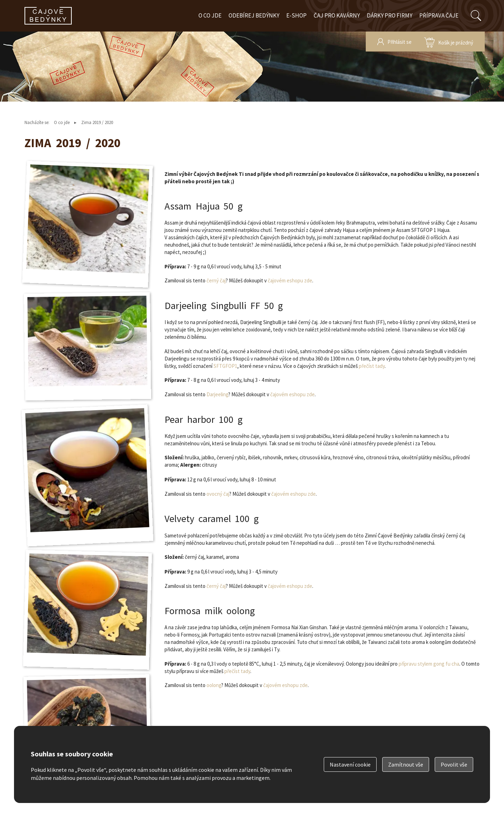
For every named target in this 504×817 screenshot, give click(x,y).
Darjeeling (217, 394)
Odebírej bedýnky (254, 15)
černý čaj (216, 280)
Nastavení (350, 764)
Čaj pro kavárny (337, 15)
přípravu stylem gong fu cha (429, 664)
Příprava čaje (439, 15)
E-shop (296, 15)
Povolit (454, 764)
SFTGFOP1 (225, 366)
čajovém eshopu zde (290, 280)
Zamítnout (406, 764)
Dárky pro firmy (390, 15)
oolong (214, 685)
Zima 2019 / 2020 (97, 122)
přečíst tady (372, 366)
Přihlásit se (400, 42)
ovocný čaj (218, 494)
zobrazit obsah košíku (449, 42)
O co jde (210, 15)
